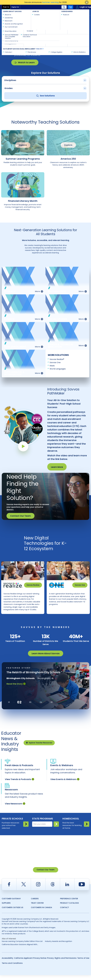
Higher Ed (15, 7)
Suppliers (6, 908)
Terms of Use (83, 963)
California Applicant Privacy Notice (30, 963)
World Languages (58, 369)
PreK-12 (6, 7)
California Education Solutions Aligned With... (20, 949)
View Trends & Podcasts (19, 784)
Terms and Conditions (12, 968)
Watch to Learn (25, 62)
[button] (9, 707)
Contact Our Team (20, 516)
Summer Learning (50, 2)
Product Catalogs (69, 908)
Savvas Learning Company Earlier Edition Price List (22, 946)
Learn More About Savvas (46, 658)
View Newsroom (15, 808)
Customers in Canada (41, 912)
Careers (35, 903)
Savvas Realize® (57, 359)
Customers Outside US (13, 912)
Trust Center (37, 908)
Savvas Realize (33, 585)
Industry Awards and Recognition (59, 946)
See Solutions (46, 96)
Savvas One (55, 362)
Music (52, 366)
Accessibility (8, 963)
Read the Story (16, 689)
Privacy (50, 963)
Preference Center (69, 903)
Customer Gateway (11, 903)
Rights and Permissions (66, 963)
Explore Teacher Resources (39, 748)
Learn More (57, 467)
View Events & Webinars (65, 784)
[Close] (87, 2)
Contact (81, 12)
